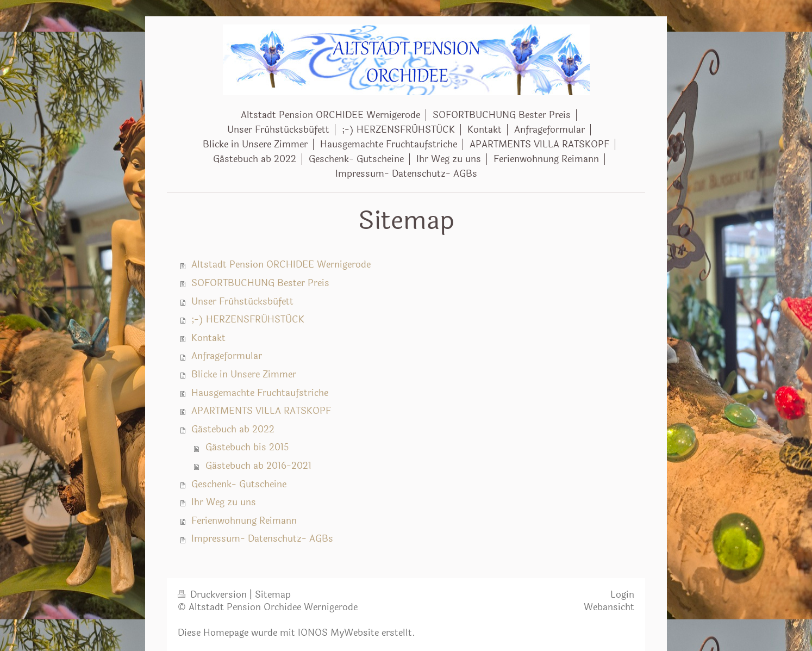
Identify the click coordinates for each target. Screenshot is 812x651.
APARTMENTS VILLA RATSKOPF (261, 411)
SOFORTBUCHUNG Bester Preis (260, 283)
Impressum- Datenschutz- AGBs (262, 539)
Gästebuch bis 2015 (247, 448)
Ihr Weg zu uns (224, 503)
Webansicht (609, 607)
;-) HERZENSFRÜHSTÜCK (248, 320)
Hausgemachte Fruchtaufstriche (260, 393)
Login (622, 595)
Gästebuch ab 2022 (233, 430)
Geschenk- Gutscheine (239, 485)
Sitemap (273, 595)
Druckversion (214, 595)
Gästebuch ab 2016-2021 (258, 466)
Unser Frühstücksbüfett (242, 302)
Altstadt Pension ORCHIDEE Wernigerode (281, 265)
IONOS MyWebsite (338, 633)
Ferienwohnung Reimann (244, 521)
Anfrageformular (227, 356)
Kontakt (208, 338)
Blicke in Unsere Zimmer (244, 375)
